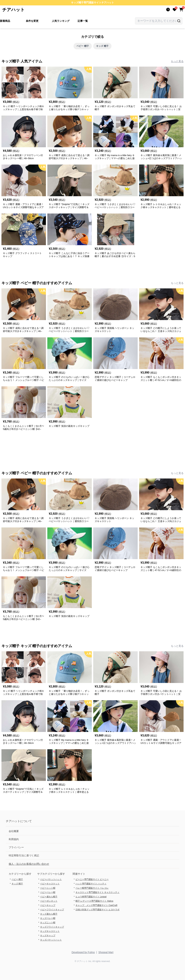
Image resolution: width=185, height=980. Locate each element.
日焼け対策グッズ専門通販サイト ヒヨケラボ (97, 910)
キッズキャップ (48, 936)
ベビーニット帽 (48, 888)
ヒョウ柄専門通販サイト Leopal (91, 897)
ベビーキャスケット (50, 884)
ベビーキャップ (48, 905)
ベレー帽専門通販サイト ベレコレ (92, 888)
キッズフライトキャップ (52, 927)
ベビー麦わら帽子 (49, 897)
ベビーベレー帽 (48, 892)
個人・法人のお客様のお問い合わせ (29, 864)
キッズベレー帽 (48, 918)
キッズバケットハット (51, 940)
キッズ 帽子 (102, 46)
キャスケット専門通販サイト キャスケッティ (97, 892)
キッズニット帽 (48, 923)
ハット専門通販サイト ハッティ (91, 884)
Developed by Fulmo (83, 952)
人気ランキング (61, 21)
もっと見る (177, 61)
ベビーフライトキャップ (52, 910)
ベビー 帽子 (83, 46)
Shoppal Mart (106, 952)
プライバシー (16, 847)
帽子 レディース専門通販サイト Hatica (94, 901)
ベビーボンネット (49, 901)
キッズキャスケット (50, 931)
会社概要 (14, 831)
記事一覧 (83, 21)
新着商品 (5, 21)
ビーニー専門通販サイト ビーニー (92, 879)
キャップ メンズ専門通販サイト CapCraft (96, 905)
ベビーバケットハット (51, 879)
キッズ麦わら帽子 (49, 914)
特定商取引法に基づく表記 (24, 855)
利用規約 (14, 839)
